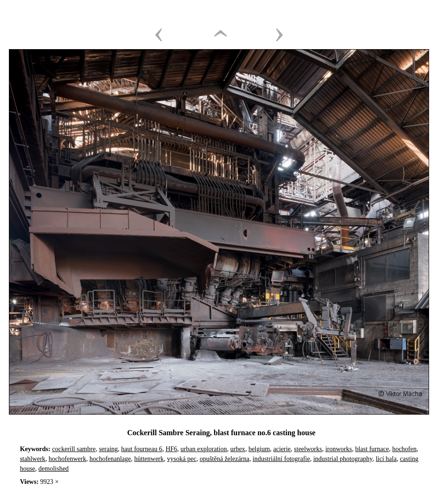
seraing (108, 449)
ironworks (338, 449)
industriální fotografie (281, 459)
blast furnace (372, 449)
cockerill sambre (74, 449)
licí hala (386, 459)
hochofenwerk (67, 459)
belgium (259, 449)
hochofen (404, 449)
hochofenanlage (110, 459)
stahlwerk (32, 459)
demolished (54, 469)
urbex (238, 449)
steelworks (308, 449)
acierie (282, 449)
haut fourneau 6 (142, 449)
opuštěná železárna (224, 459)
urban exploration (204, 449)
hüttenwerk (149, 459)
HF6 (171, 449)
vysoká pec (182, 459)
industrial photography (343, 459)
